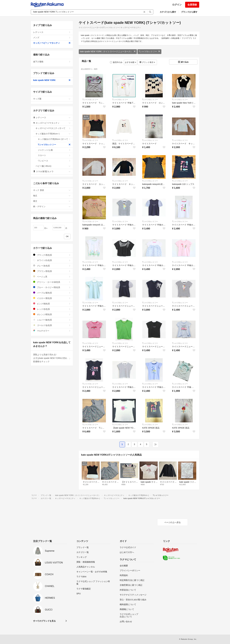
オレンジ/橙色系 (52, 314)
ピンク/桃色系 (52, 304)
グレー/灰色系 (52, 266)
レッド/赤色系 (52, 309)
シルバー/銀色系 (52, 320)
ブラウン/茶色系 (52, 271)
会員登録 (192, 5)
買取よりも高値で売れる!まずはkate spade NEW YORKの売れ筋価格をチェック (52, 358)
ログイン (177, 5)
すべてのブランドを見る (44, 621)
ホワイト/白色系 (52, 260)
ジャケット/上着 (54, 150)
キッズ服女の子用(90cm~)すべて (54, 139)
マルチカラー (52, 331)
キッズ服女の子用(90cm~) (53, 134)
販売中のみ (116, 62)
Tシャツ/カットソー (149, 51)
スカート (54, 155)
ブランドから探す (189, 12)
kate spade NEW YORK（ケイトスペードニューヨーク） (108, 51)
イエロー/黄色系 (52, 298)
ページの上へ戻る (172, 522)
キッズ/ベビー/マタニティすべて (53, 128)
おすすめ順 (130, 62)
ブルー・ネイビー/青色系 (52, 287)
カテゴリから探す (168, 12)
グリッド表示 (147, 62)
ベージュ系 (52, 277)
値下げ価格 (52, 62)
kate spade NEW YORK (52, 80)
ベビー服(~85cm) (53, 166)
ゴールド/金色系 (52, 325)
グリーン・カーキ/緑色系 (52, 282)
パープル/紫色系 (52, 293)
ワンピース (54, 161)
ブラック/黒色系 (52, 255)
